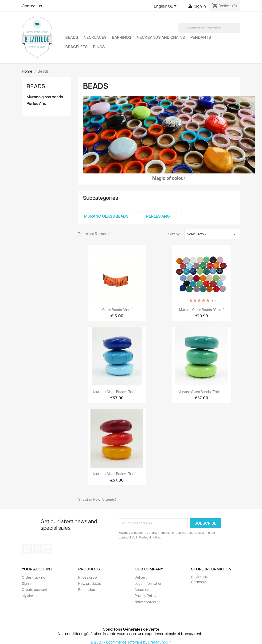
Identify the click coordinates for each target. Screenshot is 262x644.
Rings (99, 47)
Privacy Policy (145, 596)
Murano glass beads (45, 97)
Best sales (87, 590)
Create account (35, 590)
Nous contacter (147, 602)
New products (90, 583)
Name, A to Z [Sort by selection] (212, 234)
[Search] (209, 28)
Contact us (32, 6)
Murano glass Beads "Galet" (202, 310)
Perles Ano (36, 104)
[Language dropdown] (166, 6)
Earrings (122, 37)
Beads (72, 37)
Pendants (201, 37)
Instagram (48, 549)
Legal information (149, 583)
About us (142, 590)
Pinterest (37, 549)
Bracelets (76, 47)
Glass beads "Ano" (117, 310)
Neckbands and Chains (161, 37)
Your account (37, 569)
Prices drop (88, 577)
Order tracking (34, 577)
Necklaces (95, 37)
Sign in (27, 583)
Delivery (141, 577)
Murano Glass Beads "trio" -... (117, 392)
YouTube (27, 549)
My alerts (29, 596)
